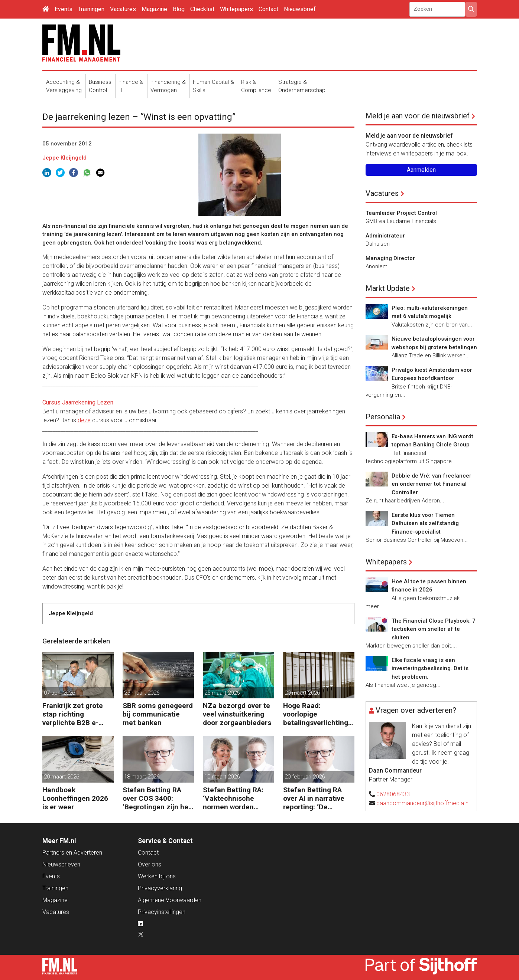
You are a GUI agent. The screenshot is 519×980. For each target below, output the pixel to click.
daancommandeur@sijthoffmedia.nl (423, 803)
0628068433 (393, 794)
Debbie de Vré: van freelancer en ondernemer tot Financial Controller (432, 484)
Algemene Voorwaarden (170, 900)
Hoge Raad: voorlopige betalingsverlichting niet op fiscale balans (318, 714)
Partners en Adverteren (72, 853)
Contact (268, 9)
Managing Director (390, 258)
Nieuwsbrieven (61, 864)
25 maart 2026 (142, 693)
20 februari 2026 (305, 777)
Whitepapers (236, 9)
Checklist (202, 9)
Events (64, 9)
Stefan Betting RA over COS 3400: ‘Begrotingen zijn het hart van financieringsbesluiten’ (157, 798)
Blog (179, 9)
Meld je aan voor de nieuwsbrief (418, 116)
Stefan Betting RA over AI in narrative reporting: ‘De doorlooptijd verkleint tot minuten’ (318, 798)
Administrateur (385, 236)
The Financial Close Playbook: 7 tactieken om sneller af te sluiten (434, 629)
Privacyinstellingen (162, 912)
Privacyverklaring (160, 888)
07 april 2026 (59, 693)
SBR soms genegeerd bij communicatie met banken (158, 714)
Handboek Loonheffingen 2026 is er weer (75, 798)
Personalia (383, 417)
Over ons (150, 864)
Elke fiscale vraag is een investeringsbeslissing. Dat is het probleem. (430, 668)
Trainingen (91, 9)
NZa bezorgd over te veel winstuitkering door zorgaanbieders (237, 714)
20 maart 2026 (302, 693)
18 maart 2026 (142, 777)
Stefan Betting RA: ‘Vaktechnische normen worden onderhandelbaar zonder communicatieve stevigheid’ (233, 798)
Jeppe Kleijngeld (64, 158)
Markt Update (388, 288)
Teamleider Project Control (401, 213)
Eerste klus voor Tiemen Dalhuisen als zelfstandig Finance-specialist (425, 523)
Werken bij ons (157, 876)
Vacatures (123, 9)
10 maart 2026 (222, 777)
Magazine (154, 9)
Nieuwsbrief (300, 9)
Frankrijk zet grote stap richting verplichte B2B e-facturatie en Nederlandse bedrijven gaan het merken (73, 714)
